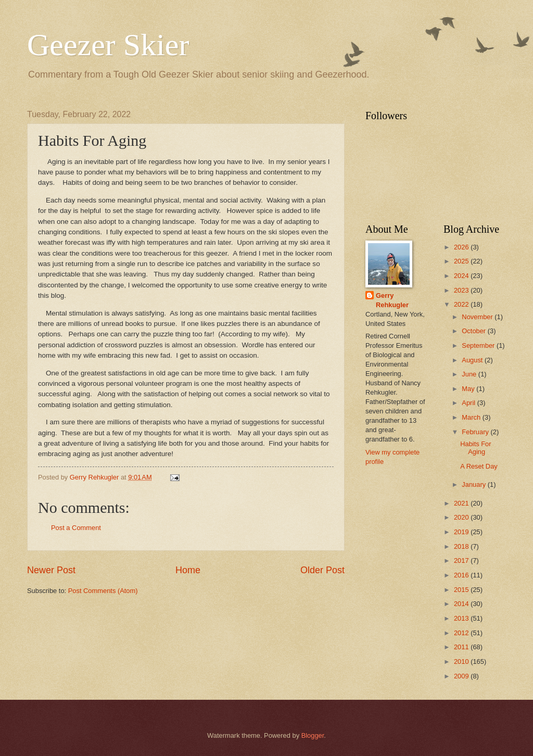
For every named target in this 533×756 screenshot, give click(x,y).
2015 (462, 590)
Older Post (322, 570)
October (474, 331)
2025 (462, 261)
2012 (462, 633)
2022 (462, 304)
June (470, 374)
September (479, 345)
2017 (462, 560)
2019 (462, 532)
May (469, 389)
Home (188, 570)
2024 (462, 276)
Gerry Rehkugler (392, 300)
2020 (462, 517)
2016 (462, 575)
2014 (462, 604)
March (472, 417)
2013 (462, 618)
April (469, 403)
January (474, 484)
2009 (462, 676)
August (473, 360)
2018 (462, 546)
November (478, 317)
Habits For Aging (475, 448)
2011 (462, 647)
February (476, 432)
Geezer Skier (108, 45)
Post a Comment (76, 528)
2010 (462, 661)
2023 (462, 290)
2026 (462, 247)
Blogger (313, 735)
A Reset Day (479, 466)
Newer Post (51, 570)
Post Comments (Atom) (103, 591)
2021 (462, 503)
